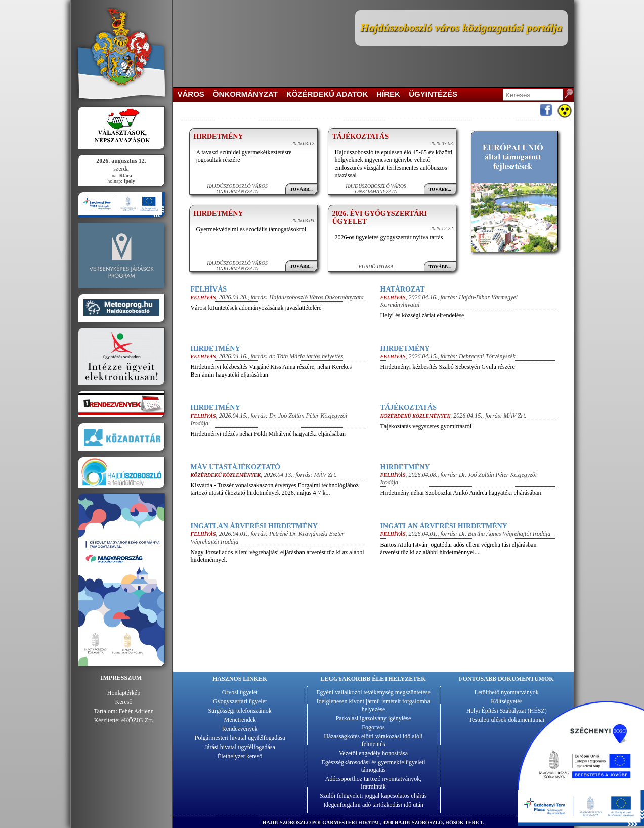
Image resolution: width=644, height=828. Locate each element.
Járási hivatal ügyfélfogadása (240, 747)
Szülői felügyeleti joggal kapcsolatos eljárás (373, 796)
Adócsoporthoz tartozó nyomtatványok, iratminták (373, 783)
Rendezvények (240, 729)
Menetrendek (240, 720)
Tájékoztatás (361, 136)
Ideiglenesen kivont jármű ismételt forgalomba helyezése (373, 705)
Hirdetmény (219, 136)
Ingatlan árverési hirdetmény (254, 526)
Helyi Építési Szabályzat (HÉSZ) (507, 711)
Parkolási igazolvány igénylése (374, 718)
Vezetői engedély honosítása (373, 753)
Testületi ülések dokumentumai (506, 720)
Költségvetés (506, 701)
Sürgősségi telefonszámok (240, 711)
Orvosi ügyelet (240, 692)
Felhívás (209, 289)
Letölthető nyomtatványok (507, 692)
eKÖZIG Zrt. (137, 720)
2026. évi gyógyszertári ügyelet (380, 217)
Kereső (124, 702)
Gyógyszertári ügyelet (240, 701)
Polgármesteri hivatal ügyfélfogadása (240, 738)
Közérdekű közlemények (416, 416)
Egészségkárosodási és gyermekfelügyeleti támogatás (373, 766)
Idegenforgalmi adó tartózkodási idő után (373, 805)
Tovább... (301, 189)
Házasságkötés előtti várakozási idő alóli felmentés (373, 740)
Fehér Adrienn (136, 711)
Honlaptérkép (124, 693)
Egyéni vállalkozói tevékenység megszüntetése (373, 692)
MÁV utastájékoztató (236, 467)
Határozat (403, 289)
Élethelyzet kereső (240, 756)
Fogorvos (373, 727)
